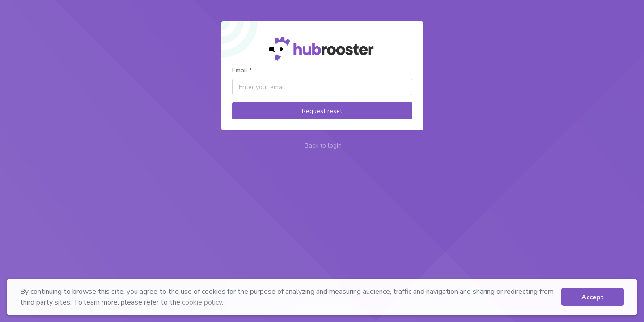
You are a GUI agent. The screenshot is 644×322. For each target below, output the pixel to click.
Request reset (322, 111)
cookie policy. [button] (203, 302)
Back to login (323, 146)
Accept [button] (593, 297)
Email (240, 70)
